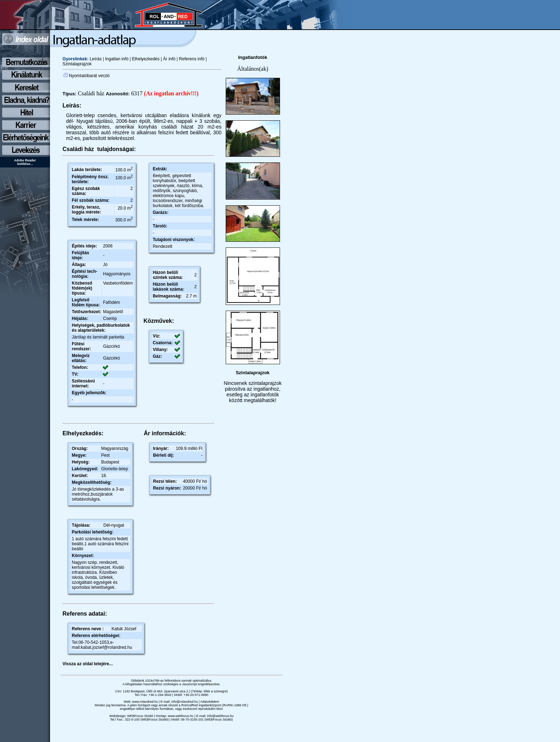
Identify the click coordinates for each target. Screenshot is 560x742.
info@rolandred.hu (185, 702)
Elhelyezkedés (146, 59)
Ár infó (169, 59)
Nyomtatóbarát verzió (86, 76)
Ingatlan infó (117, 59)
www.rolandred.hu (145, 702)
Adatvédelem (210, 702)
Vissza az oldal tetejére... (88, 664)
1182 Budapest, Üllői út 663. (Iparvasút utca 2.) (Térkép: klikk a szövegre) (175, 691)
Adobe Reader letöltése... (25, 162)
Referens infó (192, 59)
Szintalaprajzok (77, 64)
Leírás (96, 59)
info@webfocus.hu (220, 716)
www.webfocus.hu (181, 716)
